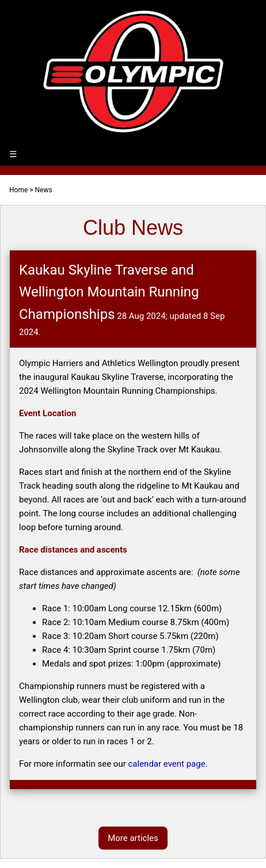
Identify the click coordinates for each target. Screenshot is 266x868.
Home (18, 190)
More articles (133, 838)
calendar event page (166, 764)
